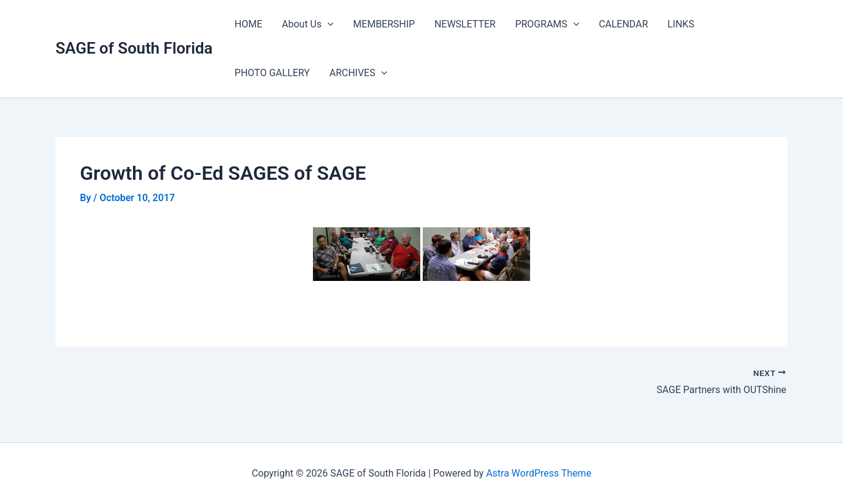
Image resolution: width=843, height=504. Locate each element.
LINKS (681, 24)
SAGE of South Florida (134, 48)
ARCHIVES (358, 73)
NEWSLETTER (465, 24)
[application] (328, 24)
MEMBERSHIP (384, 24)
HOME (249, 24)
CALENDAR (624, 24)
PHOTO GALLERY (272, 73)
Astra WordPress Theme (539, 473)
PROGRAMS (547, 24)
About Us (308, 24)
